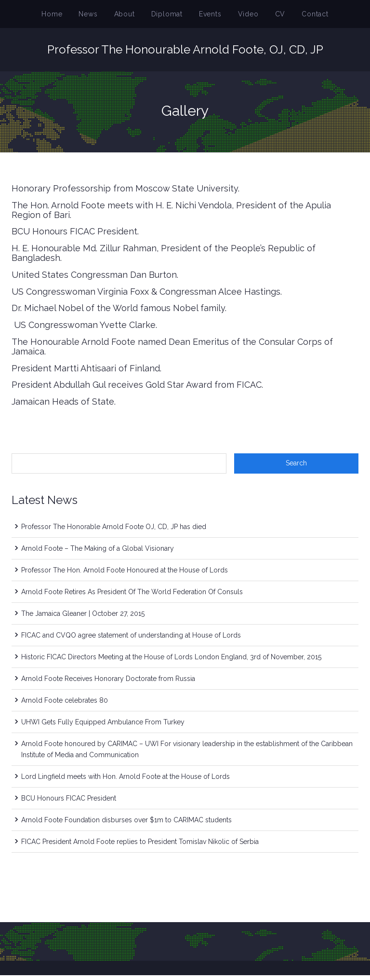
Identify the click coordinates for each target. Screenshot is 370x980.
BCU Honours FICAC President (74, 236)
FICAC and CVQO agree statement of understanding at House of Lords (131, 640)
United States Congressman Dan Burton (94, 279)
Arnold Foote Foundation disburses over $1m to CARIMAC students (126, 825)
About (131, 16)
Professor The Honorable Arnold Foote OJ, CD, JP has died (114, 531)
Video (242, 16)
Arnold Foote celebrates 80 (65, 705)
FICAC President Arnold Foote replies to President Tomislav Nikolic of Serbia (140, 846)
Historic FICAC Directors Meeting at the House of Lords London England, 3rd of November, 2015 (171, 662)
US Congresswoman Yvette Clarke (84, 330)
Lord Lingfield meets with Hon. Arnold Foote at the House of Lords (126, 781)
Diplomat (169, 16)
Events (208, 16)
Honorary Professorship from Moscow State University (125, 193)
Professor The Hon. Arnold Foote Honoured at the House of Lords (125, 575)
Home (66, 16)
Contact (302, 16)
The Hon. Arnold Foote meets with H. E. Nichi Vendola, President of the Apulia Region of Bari (171, 215)
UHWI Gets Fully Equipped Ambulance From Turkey (103, 727)
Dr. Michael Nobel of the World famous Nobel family (118, 313)
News (99, 16)
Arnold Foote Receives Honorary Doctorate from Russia (108, 683)
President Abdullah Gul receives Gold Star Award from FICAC (137, 389)
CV (271, 16)
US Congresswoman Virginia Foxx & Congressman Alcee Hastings (146, 296)
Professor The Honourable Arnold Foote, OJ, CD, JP (185, 54)
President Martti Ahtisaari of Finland (86, 373)
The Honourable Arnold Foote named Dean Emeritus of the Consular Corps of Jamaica (172, 351)
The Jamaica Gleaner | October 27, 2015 (83, 618)
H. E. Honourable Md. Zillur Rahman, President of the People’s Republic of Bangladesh (164, 258)
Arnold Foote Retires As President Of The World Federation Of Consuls (132, 597)
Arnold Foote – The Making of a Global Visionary (98, 553)
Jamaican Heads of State (63, 406)
